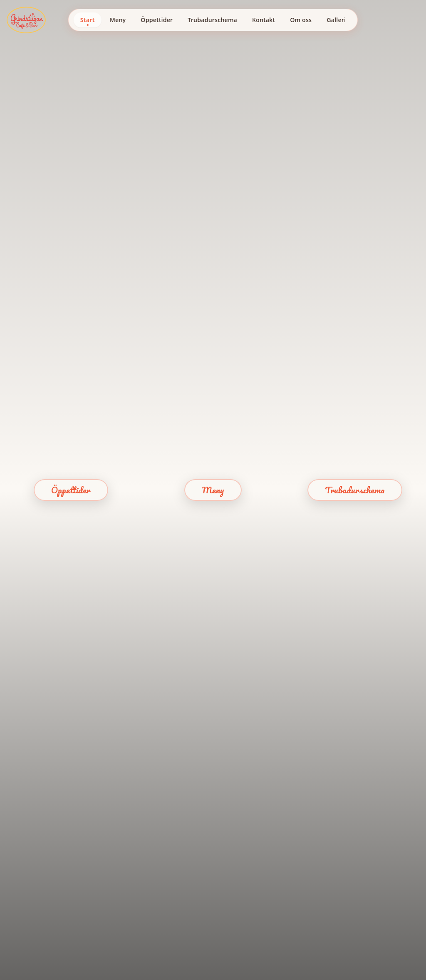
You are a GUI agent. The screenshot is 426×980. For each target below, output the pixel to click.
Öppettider (157, 20)
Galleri (336, 20)
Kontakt (264, 20)
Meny (118, 20)
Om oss (301, 20)
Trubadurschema (212, 20)
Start (88, 20)
